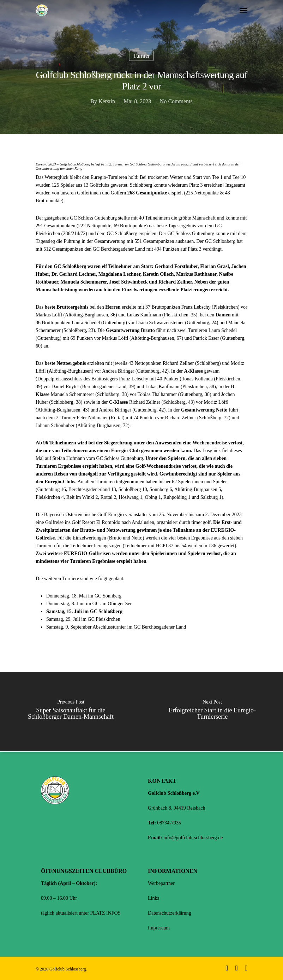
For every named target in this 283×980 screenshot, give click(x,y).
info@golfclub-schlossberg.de (193, 838)
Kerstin (107, 101)
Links (153, 898)
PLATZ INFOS (106, 913)
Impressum (159, 928)
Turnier (141, 56)
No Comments (176, 101)
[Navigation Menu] (243, 10)
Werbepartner (161, 883)
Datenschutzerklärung (170, 913)
